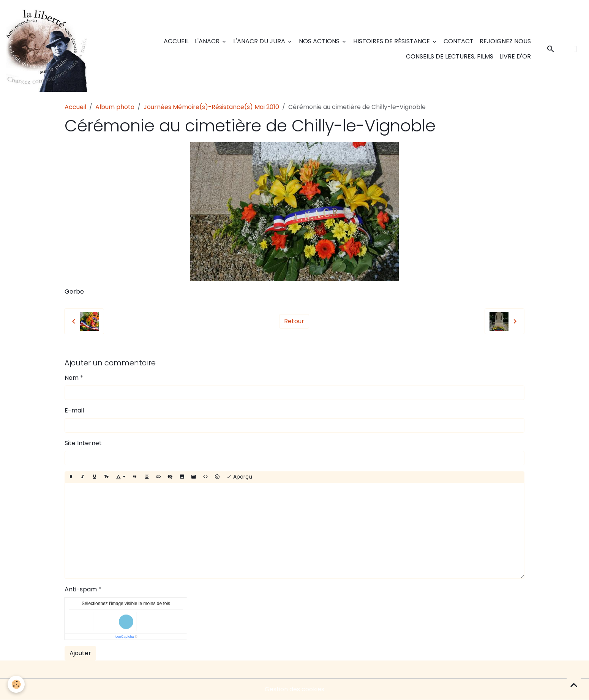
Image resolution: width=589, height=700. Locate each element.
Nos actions (320, 41)
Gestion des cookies (294, 689)
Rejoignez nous (505, 41)
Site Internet (83, 443)
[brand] (49, 49)
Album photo (115, 107)
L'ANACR (208, 41)
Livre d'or (515, 56)
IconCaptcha (124, 637)
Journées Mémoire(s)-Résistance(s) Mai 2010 (211, 107)
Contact (459, 41)
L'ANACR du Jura (260, 41)
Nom (72, 378)
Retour (294, 321)
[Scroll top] (574, 685)
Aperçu (239, 477)
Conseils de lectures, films (450, 56)
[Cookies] (16, 684)
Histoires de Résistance (392, 41)
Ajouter (80, 653)
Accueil (176, 41)
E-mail (74, 410)
